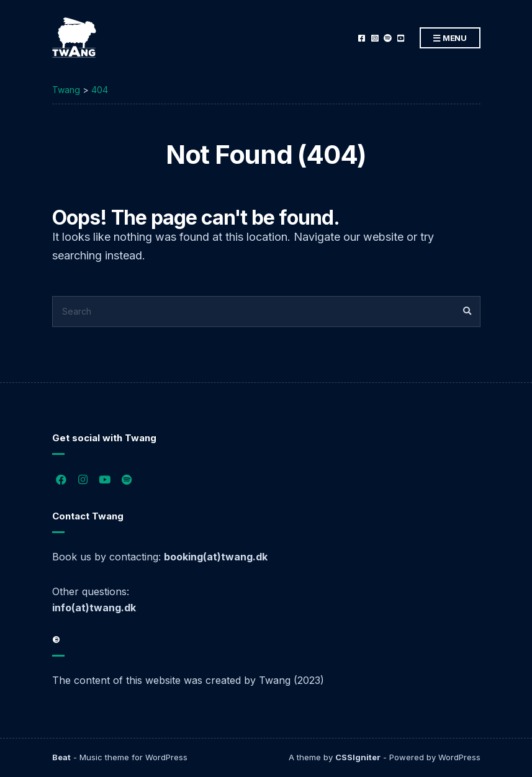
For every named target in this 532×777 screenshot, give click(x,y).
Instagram (375, 38)
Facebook (362, 38)
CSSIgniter (358, 757)
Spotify (388, 38)
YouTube (401, 38)
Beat (61, 757)
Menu (450, 38)
